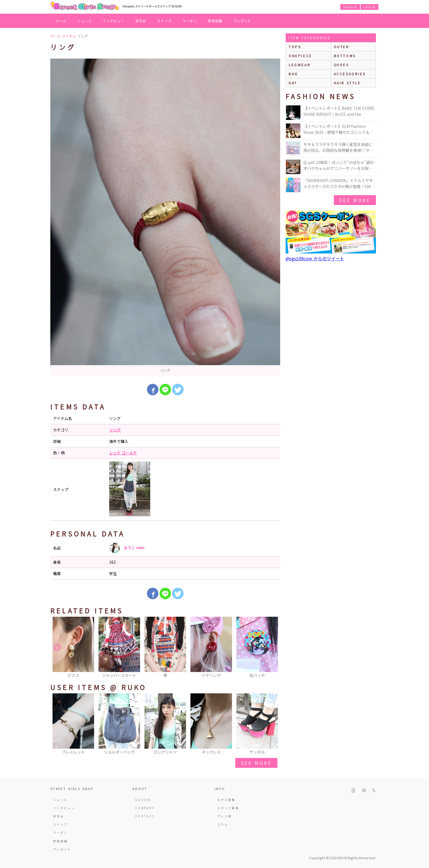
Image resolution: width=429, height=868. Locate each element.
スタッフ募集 (228, 808)
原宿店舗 (215, 21)
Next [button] (273, 648)
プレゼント (242, 21)
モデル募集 (226, 800)
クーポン (190, 21)
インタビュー (113, 21)
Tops (295, 47)
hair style (347, 83)
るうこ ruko (127, 548)
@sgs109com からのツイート (315, 258)
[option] (165, 217)
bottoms (345, 56)
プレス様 (224, 816)
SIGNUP (350, 7)
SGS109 (143, 800)
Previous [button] (57, 648)
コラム (223, 824)
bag (293, 74)
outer (342, 47)
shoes (341, 65)
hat (293, 83)
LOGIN (369, 7)
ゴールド (129, 453)
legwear (300, 65)
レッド (115, 453)
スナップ (164, 21)
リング (115, 430)
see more (256, 763)
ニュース (85, 21)
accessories (350, 74)
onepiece (300, 56)
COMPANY (145, 808)
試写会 (141, 21)
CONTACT (145, 816)
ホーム (61, 21)
